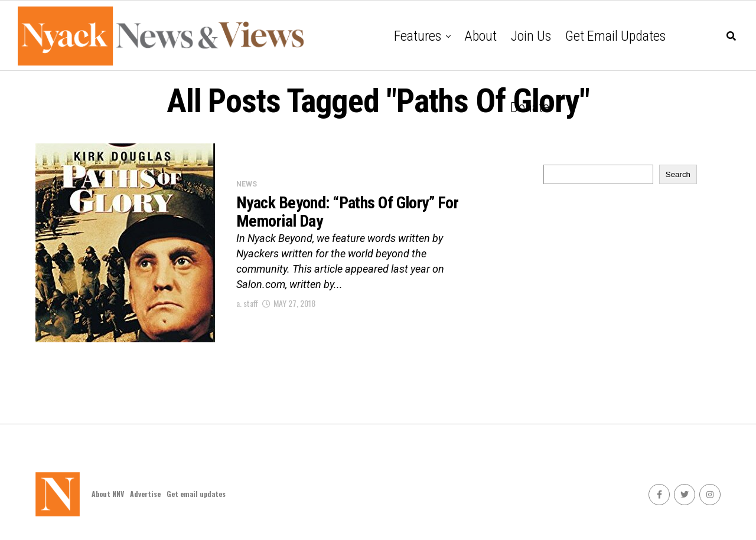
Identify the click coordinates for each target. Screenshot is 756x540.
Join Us (531, 36)
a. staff (247, 303)
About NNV (108, 494)
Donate (530, 107)
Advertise (145, 494)
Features (418, 36)
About (480, 36)
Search (678, 174)
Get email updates (615, 36)
